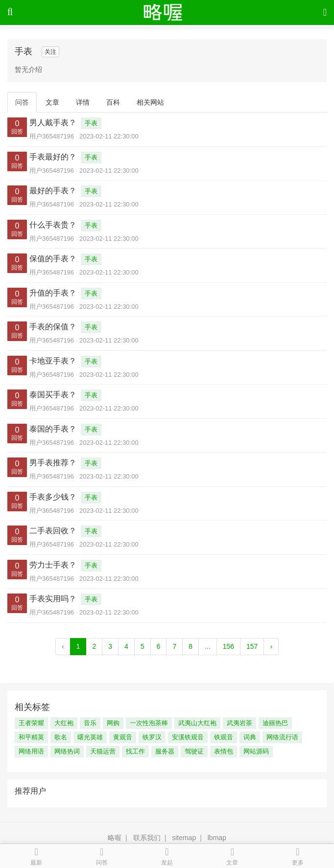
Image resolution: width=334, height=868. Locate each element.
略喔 (115, 838)
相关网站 (150, 102)
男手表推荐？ (53, 463)
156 (228, 646)
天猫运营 (103, 751)
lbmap (217, 838)
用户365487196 (52, 136)
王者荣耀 (31, 723)
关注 (50, 52)
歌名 (61, 737)
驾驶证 (194, 751)
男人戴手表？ (53, 123)
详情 (83, 102)
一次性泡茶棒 (149, 723)
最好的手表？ (53, 191)
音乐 (90, 723)
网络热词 (67, 751)
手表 (91, 123)
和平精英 (31, 737)
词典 (250, 737)
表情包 (224, 751)
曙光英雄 (90, 737)
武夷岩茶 (239, 723)
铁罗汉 (152, 737)
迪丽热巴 (275, 723)
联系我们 (147, 838)
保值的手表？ (53, 259)
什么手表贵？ (53, 225)
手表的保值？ (53, 327)
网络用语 (31, 751)
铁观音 (224, 737)
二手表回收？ (53, 531)
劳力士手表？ (53, 565)
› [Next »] (271, 646)
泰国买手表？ (53, 395)
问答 (22, 102)
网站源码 (256, 751)
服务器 (165, 751)
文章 (52, 102)
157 (252, 646)
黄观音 (123, 737)
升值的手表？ (53, 293)
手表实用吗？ (53, 599)
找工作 (135, 751)
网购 (113, 723)
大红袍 (64, 723)
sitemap (184, 838)
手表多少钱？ (53, 497)
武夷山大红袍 (197, 723)
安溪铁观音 (188, 737)
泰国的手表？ (53, 429)
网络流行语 (282, 737)
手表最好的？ (53, 157)
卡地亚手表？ (53, 361)
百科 (113, 102)
